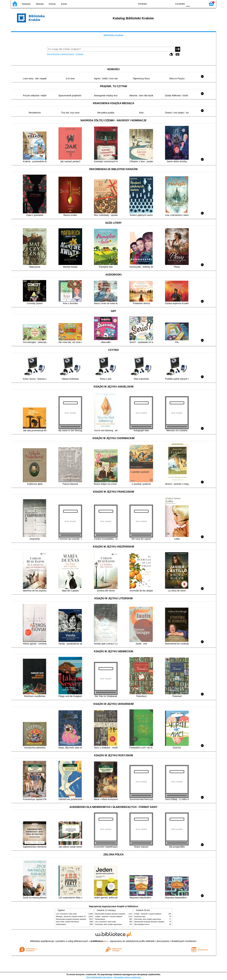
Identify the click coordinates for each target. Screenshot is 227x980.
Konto (64, 4)
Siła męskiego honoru (142, 924)
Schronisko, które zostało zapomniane (108, 924)
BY (170, 4)
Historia (40, 4)
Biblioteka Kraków (114, 35)
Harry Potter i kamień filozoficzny (68, 922)
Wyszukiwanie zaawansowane (61, 54)
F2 (201, 4)
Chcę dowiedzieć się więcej (99, 977)
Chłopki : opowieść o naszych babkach (109, 917)
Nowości (26, 4)
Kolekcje (79, 54)
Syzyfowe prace (140, 917)
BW (157, 4)
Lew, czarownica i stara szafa (66, 914)
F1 (193, 4)
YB (164, 4)
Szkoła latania (61, 924)
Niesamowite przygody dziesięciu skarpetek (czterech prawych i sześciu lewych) (84, 919)
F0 (188, 4)
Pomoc (52, 4)
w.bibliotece (98, 941)
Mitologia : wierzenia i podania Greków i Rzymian (73, 917)
